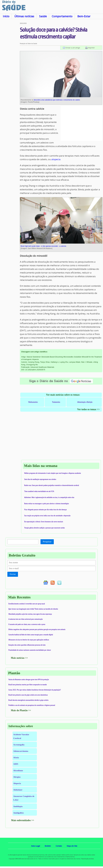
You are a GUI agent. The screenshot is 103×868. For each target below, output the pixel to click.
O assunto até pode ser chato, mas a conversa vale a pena (27, 624)
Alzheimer (18, 790)
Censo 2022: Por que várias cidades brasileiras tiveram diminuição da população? (35, 690)
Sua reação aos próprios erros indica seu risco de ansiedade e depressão (47, 516)
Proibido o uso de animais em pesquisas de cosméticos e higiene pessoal (32, 705)
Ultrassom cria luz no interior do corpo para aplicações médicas (29, 640)
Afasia (16, 757)
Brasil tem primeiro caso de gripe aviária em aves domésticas (28, 695)
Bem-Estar (84, 16)
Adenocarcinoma (21, 751)
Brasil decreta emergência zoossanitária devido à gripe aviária (28, 700)
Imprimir (91, 48)
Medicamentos (33, 402)
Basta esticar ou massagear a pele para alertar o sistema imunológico (47, 503)
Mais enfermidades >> (23, 820)
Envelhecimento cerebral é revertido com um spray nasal (27, 604)
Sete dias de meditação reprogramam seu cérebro (40, 479)
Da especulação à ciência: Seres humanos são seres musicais (44, 522)
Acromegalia (19, 745)
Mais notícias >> (19, 658)
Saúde (43, 16)
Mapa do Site (72, 846)
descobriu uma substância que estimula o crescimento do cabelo (57, 100)
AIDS (16, 764)
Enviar (13, 574)
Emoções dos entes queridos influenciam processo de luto (27, 645)
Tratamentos (56, 402)
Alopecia (17, 783)
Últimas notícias (24, 16)
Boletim (48, 846)
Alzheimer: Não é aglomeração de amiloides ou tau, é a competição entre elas (49, 497)
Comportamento (62, 16)
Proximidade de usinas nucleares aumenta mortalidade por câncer (30, 650)
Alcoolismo (18, 770)
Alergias (17, 777)
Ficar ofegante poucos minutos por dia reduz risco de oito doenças (46, 510)
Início (6, 16)
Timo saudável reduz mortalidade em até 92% (39, 491)
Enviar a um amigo (73, 48)
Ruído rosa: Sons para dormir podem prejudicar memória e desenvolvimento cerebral (52, 485)
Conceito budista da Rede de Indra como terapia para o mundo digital (31, 635)
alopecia (56, 159)
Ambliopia (18, 806)
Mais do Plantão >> (21, 710)
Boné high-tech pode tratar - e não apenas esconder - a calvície (43, 246)
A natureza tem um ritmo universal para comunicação (26, 619)
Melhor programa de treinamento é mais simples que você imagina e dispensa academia (53, 473)
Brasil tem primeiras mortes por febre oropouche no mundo (28, 685)
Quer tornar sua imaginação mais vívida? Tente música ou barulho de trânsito (33, 609)
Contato (59, 846)
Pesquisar (47, 542)
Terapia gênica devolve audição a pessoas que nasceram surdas (45, 528)
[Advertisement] (10, 63)
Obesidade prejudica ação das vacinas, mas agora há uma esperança (30, 614)
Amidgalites (19, 813)
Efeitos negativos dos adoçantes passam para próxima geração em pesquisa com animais (37, 629)
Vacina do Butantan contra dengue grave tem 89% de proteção (29, 679)
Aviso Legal (36, 846)
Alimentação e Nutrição (85, 402)
